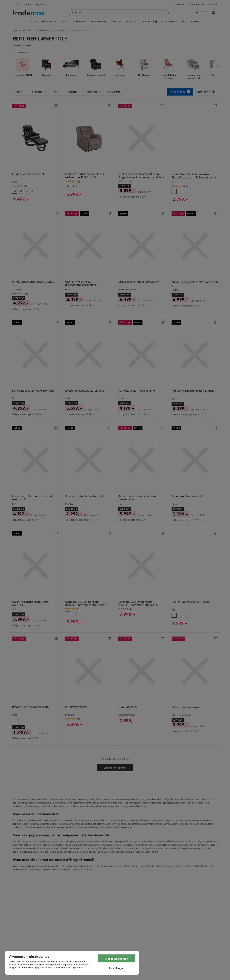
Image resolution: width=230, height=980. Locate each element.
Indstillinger (117, 968)
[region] (72, 963)
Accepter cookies (116, 959)
